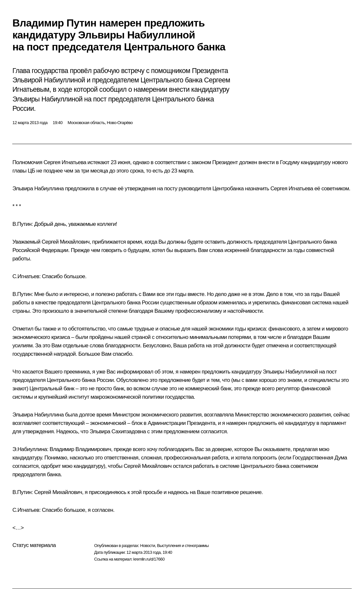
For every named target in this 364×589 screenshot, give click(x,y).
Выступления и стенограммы (183, 546)
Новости (147, 546)
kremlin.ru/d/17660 (149, 559)
